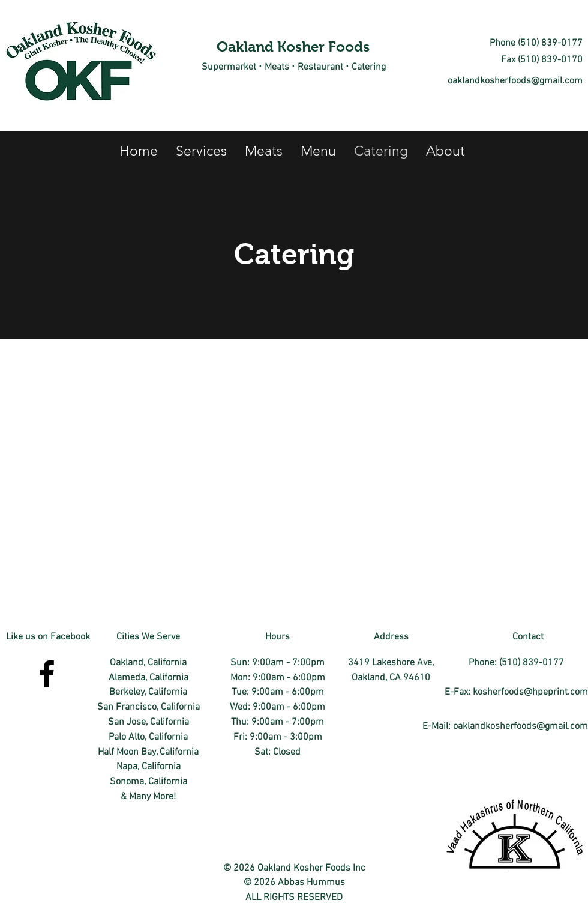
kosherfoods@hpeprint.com (530, 692)
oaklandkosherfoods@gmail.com (515, 81)
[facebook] (47, 674)
